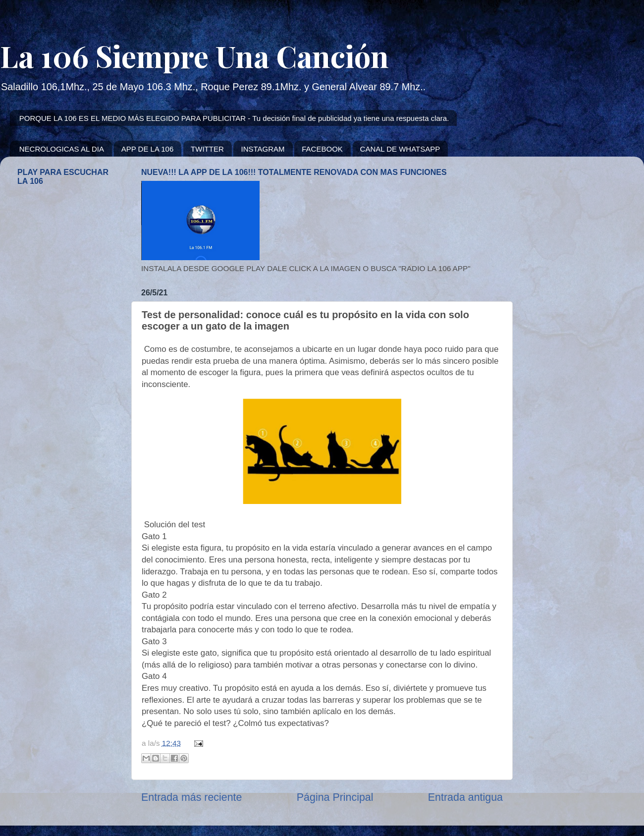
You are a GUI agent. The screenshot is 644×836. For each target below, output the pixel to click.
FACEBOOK (322, 149)
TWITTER (207, 149)
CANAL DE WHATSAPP (400, 149)
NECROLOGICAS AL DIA (62, 149)
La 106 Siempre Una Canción (194, 56)
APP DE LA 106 (148, 149)
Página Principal (335, 797)
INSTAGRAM (263, 149)
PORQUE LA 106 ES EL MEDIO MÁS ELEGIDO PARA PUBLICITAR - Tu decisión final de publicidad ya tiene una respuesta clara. (234, 118)
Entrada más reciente (191, 797)
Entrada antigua (465, 797)
